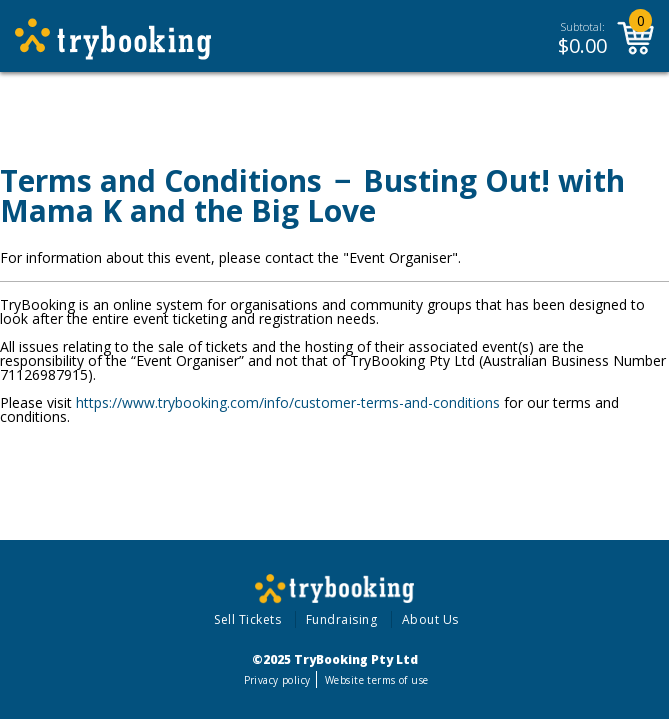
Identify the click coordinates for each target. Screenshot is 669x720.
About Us (430, 619)
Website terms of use (376, 680)
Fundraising (342, 619)
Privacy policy (277, 680)
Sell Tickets (247, 619)
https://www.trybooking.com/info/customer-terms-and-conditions (288, 402)
